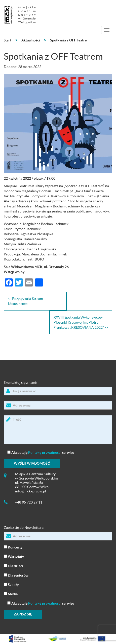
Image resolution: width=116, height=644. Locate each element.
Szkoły (11, 584)
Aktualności (31, 40)
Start (8, 40)
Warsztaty (14, 556)
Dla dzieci (13, 566)
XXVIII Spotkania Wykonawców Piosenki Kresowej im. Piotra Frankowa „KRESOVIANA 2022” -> (81, 322)
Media (11, 594)
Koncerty (13, 547)
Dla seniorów (16, 575)
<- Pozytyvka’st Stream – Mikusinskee (27, 301)
